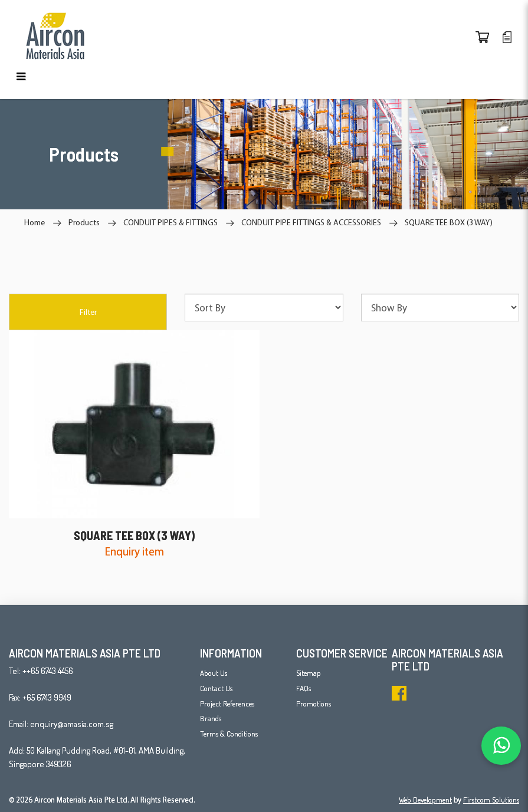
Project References (227, 703)
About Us (214, 673)
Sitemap (309, 673)
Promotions (314, 703)
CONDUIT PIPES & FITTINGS (170, 222)
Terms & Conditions (229, 734)
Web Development (425, 800)
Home (35, 222)
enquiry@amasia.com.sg (72, 724)
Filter (88, 312)
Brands (211, 718)
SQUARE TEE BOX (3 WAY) (449, 222)
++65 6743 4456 (48, 671)
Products (84, 222)
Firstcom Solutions (491, 800)
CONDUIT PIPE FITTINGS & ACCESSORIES (311, 222)
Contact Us (216, 688)
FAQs (304, 688)
